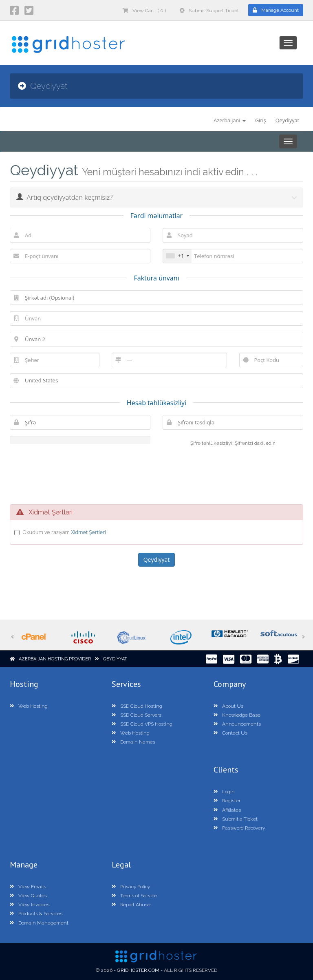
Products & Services (36, 914)
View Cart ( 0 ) (144, 11)
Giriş (261, 120)
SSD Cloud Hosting (137, 706)
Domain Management (39, 923)
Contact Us (230, 733)
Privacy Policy (131, 887)
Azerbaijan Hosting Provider (55, 659)
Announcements (237, 724)
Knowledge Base (237, 715)
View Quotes (28, 896)
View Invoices (30, 905)
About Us (228, 706)
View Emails (28, 887)
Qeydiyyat (287, 120)
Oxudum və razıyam (64, 532)
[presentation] (164, 474)
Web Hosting (29, 706)
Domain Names (133, 742)
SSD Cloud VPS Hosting (142, 724)
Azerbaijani (229, 120)
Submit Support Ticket (209, 11)
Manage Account (276, 10)
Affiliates (227, 810)
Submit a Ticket (236, 819)
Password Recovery (239, 828)
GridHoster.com (138, 970)
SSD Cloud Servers (137, 715)
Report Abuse (131, 905)
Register (227, 801)
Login (224, 792)
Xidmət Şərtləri (88, 532)
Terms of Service (134, 896)
